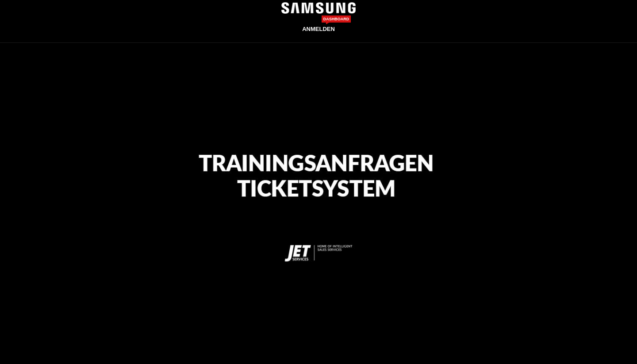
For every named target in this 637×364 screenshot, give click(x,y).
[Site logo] (318, 8)
